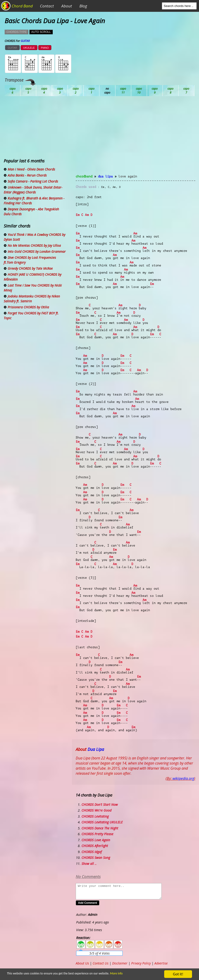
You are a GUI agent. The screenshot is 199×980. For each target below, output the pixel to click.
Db (91, 91)
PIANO (45, 48)
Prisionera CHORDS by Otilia (28, 307)
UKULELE (29, 48)
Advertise (161, 963)
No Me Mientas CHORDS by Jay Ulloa (34, 245)
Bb (44, 91)
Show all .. (89, 864)
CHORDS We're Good (96, 810)
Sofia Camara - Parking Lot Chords (33, 181)
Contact (47, 6)
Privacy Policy (141, 963)
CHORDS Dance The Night (100, 828)
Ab (13, 91)
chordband (84, 176)
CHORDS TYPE (16, 32)
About (67, 6)
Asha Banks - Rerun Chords (27, 175)
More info (114, 973)
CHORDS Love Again (96, 840)
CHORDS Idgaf (92, 852)
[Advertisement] (135, 138)
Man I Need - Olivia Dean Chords (31, 169)
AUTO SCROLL (41, 32)
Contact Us (101, 963)
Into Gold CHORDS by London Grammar (37, 251)
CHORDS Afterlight (95, 846)
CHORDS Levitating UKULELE (102, 822)
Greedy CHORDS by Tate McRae (30, 268)
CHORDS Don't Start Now (100, 805)
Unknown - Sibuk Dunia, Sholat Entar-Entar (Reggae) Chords (33, 190)
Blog (83, 6)
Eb (123, 91)
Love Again (128, 176)
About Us (82, 963)
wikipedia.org (183, 778)
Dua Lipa (105, 176)
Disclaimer (120, 963)
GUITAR (12, 48)
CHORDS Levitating (95, 816)
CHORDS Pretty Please (97, 834)
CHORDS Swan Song (96, 858)
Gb (171, 91)
